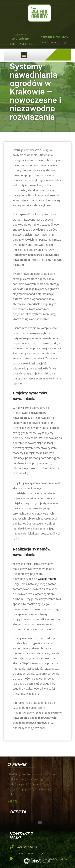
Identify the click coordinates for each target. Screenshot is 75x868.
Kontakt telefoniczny (21, 37)
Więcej (12, 801)
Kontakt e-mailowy (54, 37)
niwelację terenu (46, 579)
